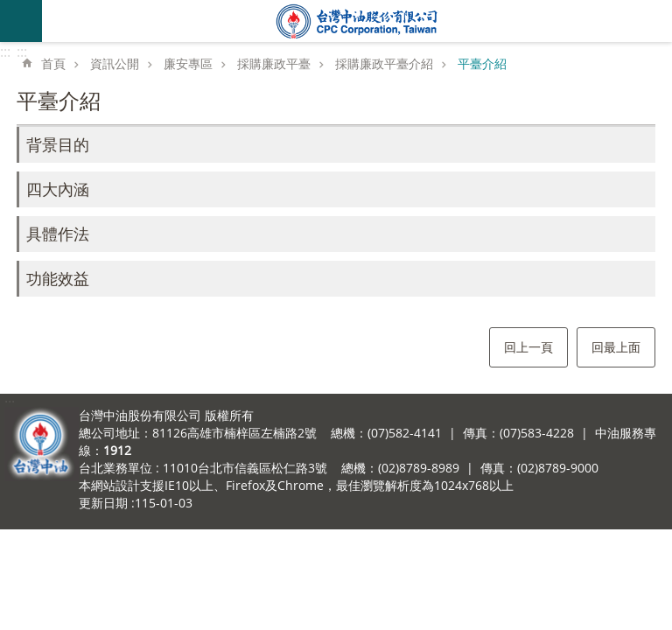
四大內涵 (58, 189)
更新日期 (103, 503)
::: (5, 52)
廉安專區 (188, 63)
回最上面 (616, 347)
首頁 (53, 63)
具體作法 (58, 234)
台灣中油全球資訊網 (357, 21)
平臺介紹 (482, 63)
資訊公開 (115, 63)
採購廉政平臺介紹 (384, 63)
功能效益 (58, 278)
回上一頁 (528, 347)
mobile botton (21, 21)
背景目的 (58, 144)
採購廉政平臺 (274, 63)
